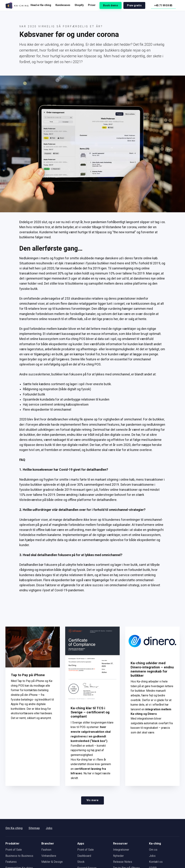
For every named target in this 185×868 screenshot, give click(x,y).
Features (11, 862)
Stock (81, 862)
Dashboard (84, 856)
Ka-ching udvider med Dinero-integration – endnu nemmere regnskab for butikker (152, 669)
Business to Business (19, 856)
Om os (153, 850)
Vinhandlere (49, 856)
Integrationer (121, 850)
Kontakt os (156, 862)
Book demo (111, 5)
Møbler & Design (52, 862)
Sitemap (34, 828)
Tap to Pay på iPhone (28, 675)
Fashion (46, 850)
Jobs (49, 828)
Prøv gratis (134, 5)
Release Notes (123, 862)
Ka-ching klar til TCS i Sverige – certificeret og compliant (90, 712)
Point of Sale (14, 850)
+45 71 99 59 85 (163, 5)
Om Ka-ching (14, 828)
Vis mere (93, 800)
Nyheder (118, 856)
